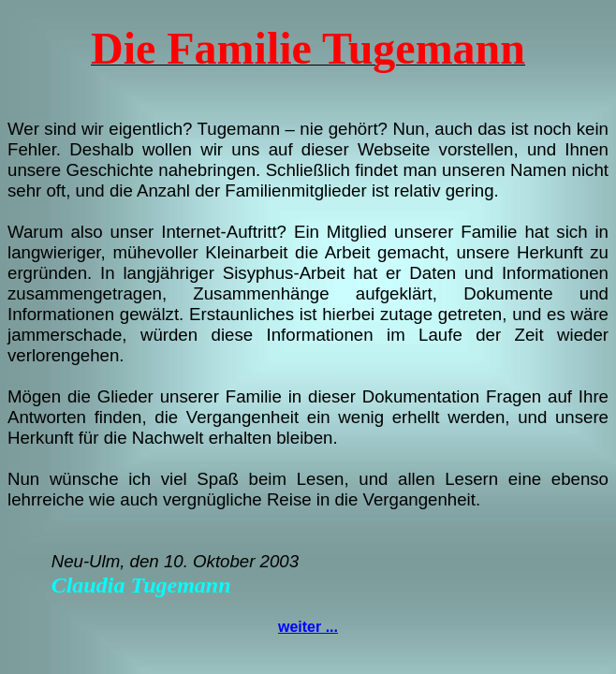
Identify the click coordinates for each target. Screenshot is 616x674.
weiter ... (308, 627)
